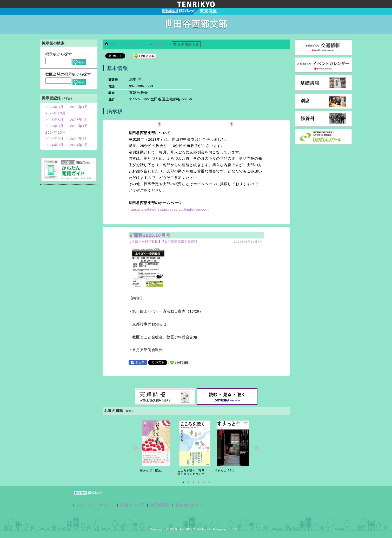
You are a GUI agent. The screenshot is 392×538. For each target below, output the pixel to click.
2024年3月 (55, 145)
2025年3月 (55, 126)
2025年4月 (79, 120)
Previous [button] (135, 448)
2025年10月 (56, 113)
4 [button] (199, 482)
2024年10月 (56, 132)
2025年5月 (55, 120)
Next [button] (257, 448)
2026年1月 (79, 107)
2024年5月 (79, 139)
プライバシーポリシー (95, 505)
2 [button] (188, 482)
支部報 (192, 242)
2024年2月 (79, 145)
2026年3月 (55, 107)
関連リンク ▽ (133, 505)
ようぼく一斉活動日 (143, 242)
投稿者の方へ (187, 505)
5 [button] (204, 482)
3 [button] (194, 482)
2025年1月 (79, 126)
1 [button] (183, 482)
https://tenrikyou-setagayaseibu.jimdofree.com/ (169, 209)
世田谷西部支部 (173, 242)
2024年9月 (55, 139)
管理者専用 (160, 505)
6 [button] (209, 482)
